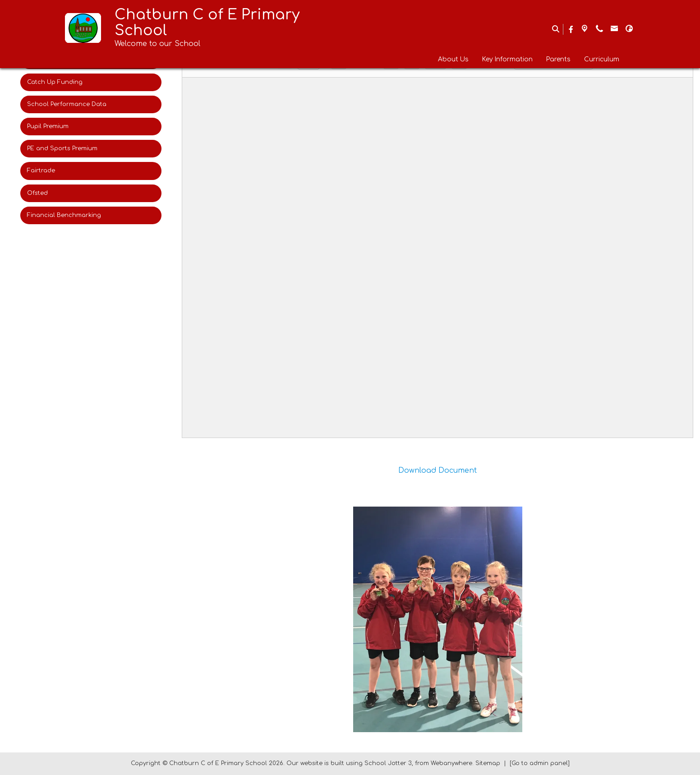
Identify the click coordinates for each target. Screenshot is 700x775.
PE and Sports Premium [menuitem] (62, 148)
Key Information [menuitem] (507, 59)
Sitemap (488, 763)
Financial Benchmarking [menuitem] (64, 215)
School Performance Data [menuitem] (67, 104)
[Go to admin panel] (540, 763)
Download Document (437, 471)
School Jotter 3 (388, 763)
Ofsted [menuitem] (37, 193)
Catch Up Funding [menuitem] (55, 82)
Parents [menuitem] (558, 59)
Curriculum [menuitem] (602, 59)
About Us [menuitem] (453, 59)
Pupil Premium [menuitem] (48, 126)
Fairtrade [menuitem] (41, 171)
